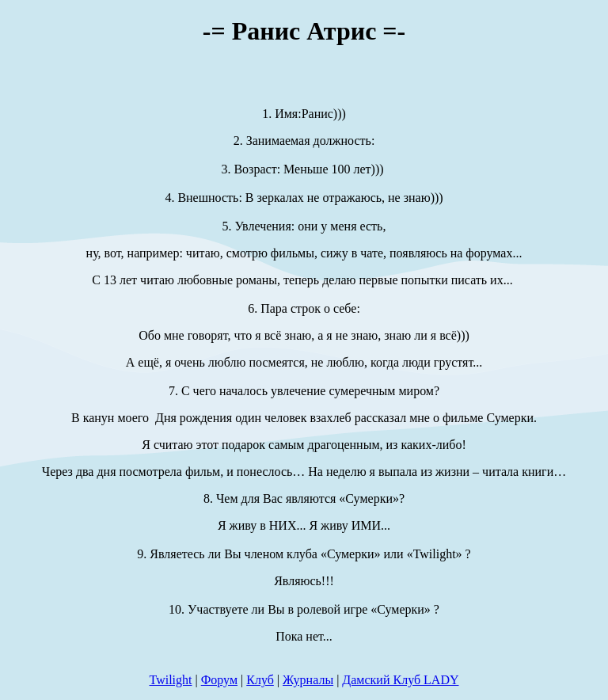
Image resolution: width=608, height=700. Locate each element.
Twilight (170, 680)
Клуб (260, 680)
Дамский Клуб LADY (400, 680)
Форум (219, 680)
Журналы (308, 680)
